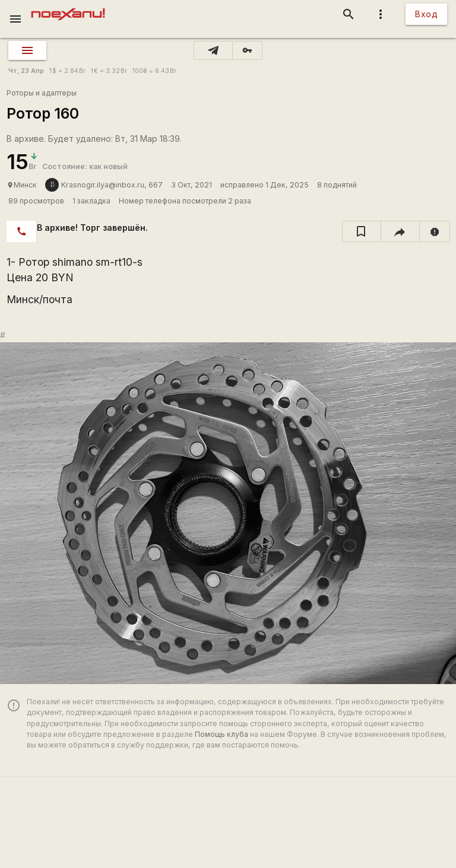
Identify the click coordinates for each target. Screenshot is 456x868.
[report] (435, 231)
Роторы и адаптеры (42, 93)
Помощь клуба (221, 734)
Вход (426, 14)
